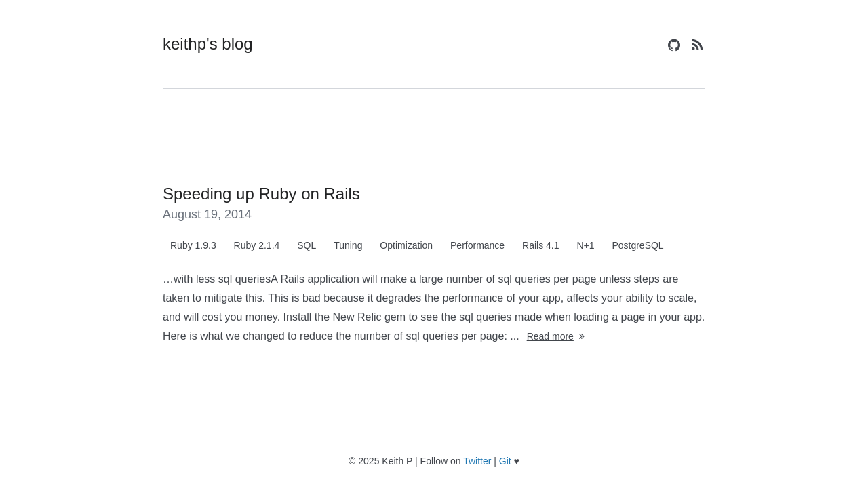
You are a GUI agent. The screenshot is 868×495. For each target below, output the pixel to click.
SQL (307, 245)
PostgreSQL (637, 245)
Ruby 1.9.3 (193, 245)
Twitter (477, 461)
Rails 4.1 (540, 245)
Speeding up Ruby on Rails (261, 194)
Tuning (348, 245)
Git (505, 461)
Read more (557, 336)
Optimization (406, 245)
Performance (477, 245)
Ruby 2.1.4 (257, 245)
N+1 (585, 245)
